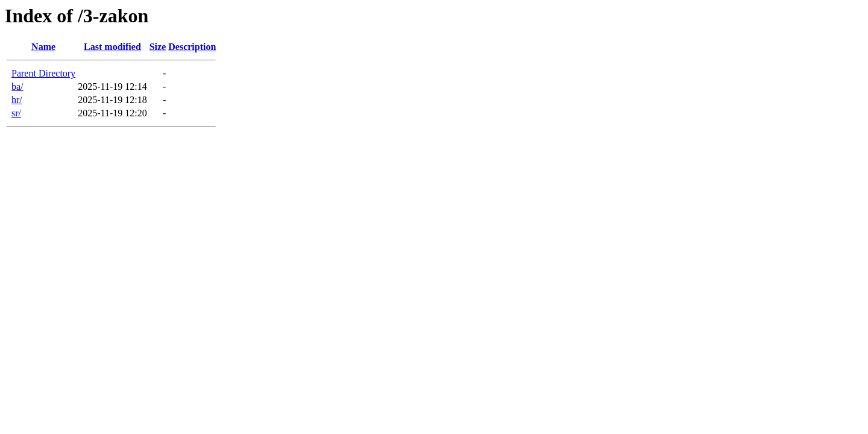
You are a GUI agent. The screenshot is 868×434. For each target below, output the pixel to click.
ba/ (17, 86)
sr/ (16, 113)
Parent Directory (43, 73)
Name (43, 47)
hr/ (17, 100)
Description (192, 47)
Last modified (112, 47)
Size (158, 47)
